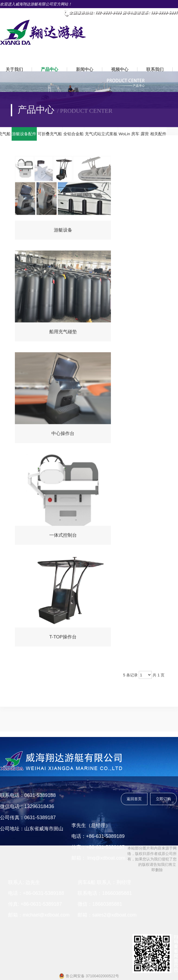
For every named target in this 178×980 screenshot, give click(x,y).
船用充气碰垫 (63, 333)
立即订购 (163, 799)
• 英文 (54, 12)
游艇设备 (63, 232)
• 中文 (37, 12)
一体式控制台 (63, 537)
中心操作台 (63, 435)
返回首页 (134, 799)
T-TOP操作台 (63, 639)
